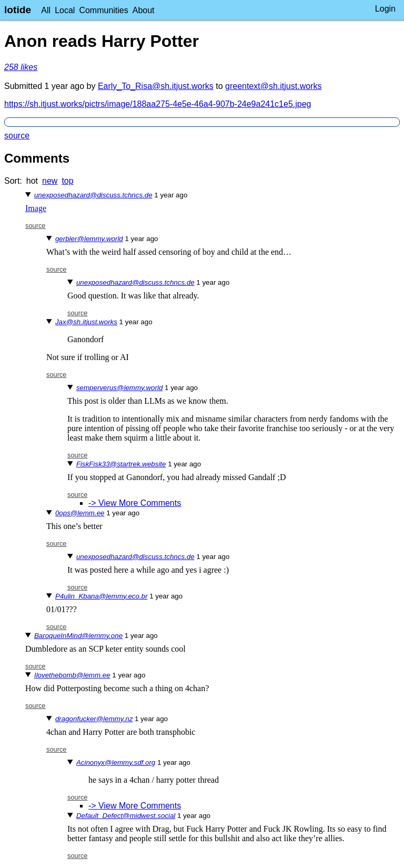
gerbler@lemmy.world (89, 239)
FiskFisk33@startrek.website (121, 464)
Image (36, 208)
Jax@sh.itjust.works (86, 322)
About (144, 10)
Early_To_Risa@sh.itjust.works (156, 86)
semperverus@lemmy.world (119, 388)
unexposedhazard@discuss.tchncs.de (93, 195)
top (67, 181)
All (46, 10)
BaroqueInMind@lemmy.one (78, 636)
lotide (18, 10)
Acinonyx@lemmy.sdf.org (116, 762)
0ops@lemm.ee (80, 513)
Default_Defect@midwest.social (126, 816)
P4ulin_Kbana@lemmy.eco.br (102, 596)
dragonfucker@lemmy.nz (94, 719)
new (50, 181)
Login (385, 9)
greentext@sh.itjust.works (273, 86)
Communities (103, 10)
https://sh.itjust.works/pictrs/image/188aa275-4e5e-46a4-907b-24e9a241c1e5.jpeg (158, 104)
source (17, 136)
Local (65, 10)
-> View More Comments (135, 503)
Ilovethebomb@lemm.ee (72, 675)
